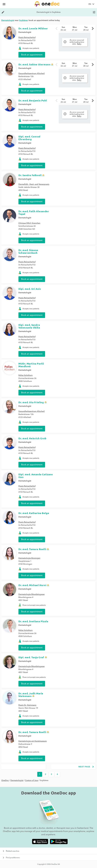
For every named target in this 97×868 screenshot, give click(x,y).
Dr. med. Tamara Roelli (32, 549)
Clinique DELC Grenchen (29, 223)
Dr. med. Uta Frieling (31, 402)
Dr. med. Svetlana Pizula (33, 621)
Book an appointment (32, 55)
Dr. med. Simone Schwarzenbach (28, 251)
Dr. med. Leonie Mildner (33, 28)
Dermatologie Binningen (29, 558)
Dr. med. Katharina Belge (34, 513)
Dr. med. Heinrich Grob (32, 438)
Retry (79, 44)
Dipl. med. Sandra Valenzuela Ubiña (29, 326)
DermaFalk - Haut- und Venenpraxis (34, 184)
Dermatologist (25, 32)
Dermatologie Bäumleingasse (31, 594)
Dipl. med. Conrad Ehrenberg (29, 138)
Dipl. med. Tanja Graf (31, 657)
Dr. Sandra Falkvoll (30, 175)
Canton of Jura (32, 780)
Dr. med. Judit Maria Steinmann (31, 695)
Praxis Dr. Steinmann (27, 705)
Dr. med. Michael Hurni (32, 585)
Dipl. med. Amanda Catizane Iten (36, 476)
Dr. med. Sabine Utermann (34, 64)
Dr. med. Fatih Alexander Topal (34, 212)
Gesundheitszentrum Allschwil (32, 74)
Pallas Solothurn (25, 375)
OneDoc (5, 780)
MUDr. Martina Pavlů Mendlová (31, 365)
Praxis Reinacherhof (27, 38)
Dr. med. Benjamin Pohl (33, 100)
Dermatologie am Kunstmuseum (33, 741)
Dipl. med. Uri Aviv (30, 289)
